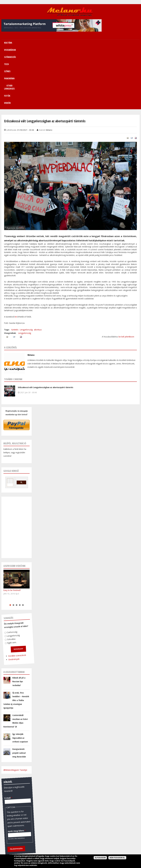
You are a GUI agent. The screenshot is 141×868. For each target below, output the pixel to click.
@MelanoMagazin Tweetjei (15, 710)
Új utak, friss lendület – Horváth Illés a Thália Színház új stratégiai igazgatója (16, 640)
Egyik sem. (10, 582)
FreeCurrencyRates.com (29, 833)
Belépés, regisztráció (15, 383)
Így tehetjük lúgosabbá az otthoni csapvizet (20, 678)
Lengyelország (26, 269)
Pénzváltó (17, 803)
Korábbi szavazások (15, 595)
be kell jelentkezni (126, 276)
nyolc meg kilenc (13, 771)
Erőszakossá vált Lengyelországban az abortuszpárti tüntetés (46, 327)
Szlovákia (10, 579)
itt (16, 257)
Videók (133, 43)
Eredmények (11, 599)
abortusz (38, 269)
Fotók (120, 43)
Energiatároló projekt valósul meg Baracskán (19, 693)
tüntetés (15, 269)
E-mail (7, 737)
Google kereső (11, 411)
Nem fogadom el (117, 858)
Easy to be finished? (12, 530)
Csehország (11, 572)
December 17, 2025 (12, 829)
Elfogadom (100, 858)
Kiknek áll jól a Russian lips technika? (19, 621)
